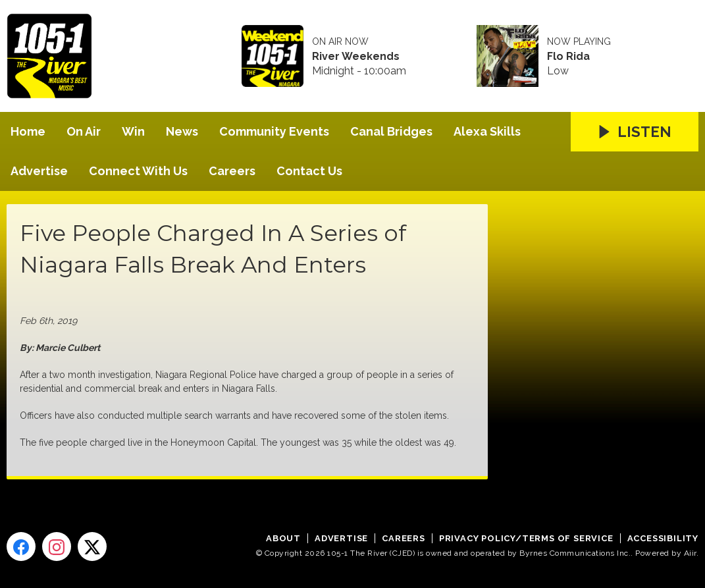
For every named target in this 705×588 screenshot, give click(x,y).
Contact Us (309, 171)
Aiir (690, 553)
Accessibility (663, 538)
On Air (84, 131)
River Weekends (356, 57)
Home (28, 131)
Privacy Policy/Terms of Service (526, 538)
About (283, 538)
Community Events (274, 131)
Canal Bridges (391, 131)
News (182, 131)
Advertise (39, 171)
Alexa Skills (487, 131)
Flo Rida (568, 57)
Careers (232, 171)
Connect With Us (138, 171)
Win (133, 131)
